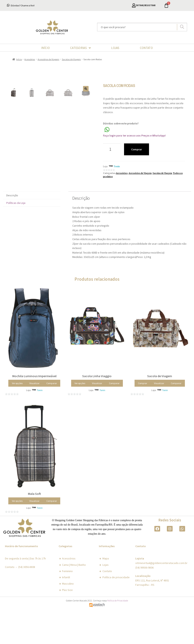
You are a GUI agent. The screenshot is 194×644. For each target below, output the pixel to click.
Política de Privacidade (118, 635)
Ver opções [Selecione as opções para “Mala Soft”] (17, 535)
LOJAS (115, 48)
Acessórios (30, 59)
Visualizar (34, 417)
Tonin (117, 166)
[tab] (32, 230)
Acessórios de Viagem (48, 59)
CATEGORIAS (80, 48)
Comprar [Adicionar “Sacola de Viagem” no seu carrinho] (142, 418)
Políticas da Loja (16, 237)
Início (19, 59)
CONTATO (146, 48)
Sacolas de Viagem (71, 59)
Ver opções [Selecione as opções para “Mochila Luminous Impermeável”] (17, 417)
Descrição (12, 230)
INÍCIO (45, 48)
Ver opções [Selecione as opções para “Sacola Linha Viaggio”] (80, 417)
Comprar (137, 149)
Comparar (52, 417)
